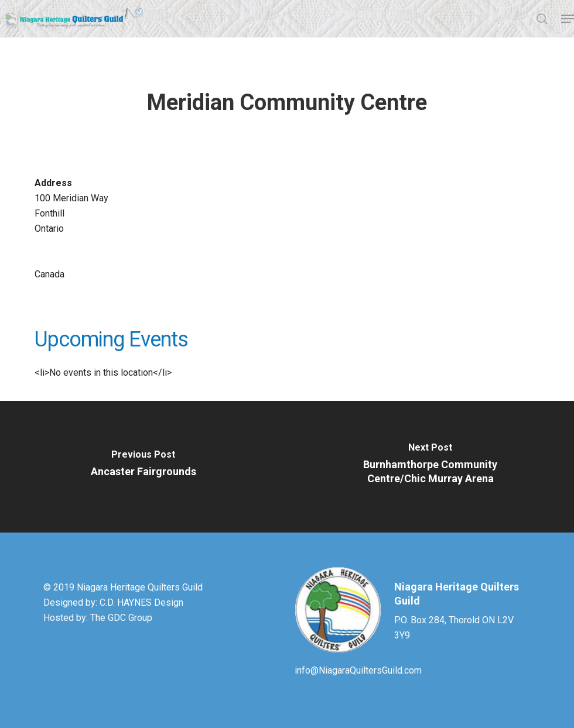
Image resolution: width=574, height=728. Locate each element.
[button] (568, 19)
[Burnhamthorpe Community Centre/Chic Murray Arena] (430, 467)
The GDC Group (121, 618)
